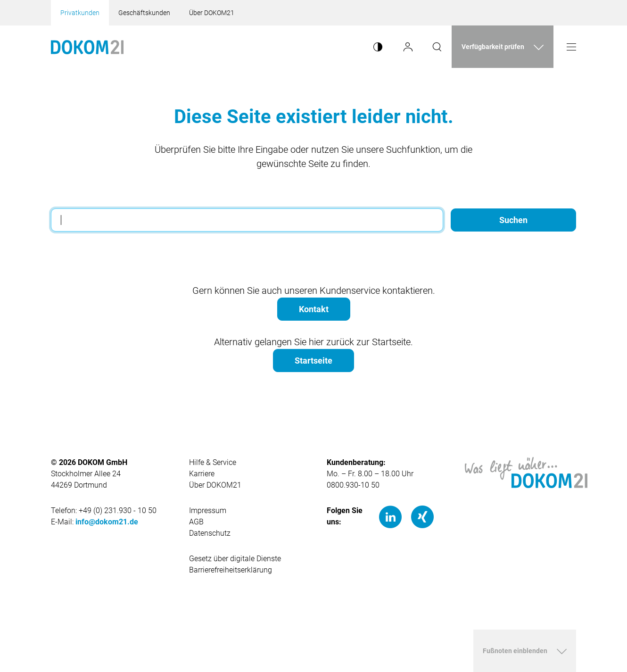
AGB (196, 522)
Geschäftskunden (144, 13)
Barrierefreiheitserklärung (231, 570)
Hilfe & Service (213, 462)
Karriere (202, 474)
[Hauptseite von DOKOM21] (526, 472)
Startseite (313, 361)
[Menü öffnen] (571, 47)
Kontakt (314, 309)
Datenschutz (210, 533)
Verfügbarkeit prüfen (493, 47)
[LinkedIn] (390, 516)
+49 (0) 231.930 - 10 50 (118, 510)
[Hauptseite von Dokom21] (87, 47)
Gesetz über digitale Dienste (235, 559)
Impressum (208, 510)
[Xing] (422, 516)
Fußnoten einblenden (515, 651)
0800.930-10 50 (353, 485)
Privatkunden (80, 13)
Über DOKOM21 (212, 13)
